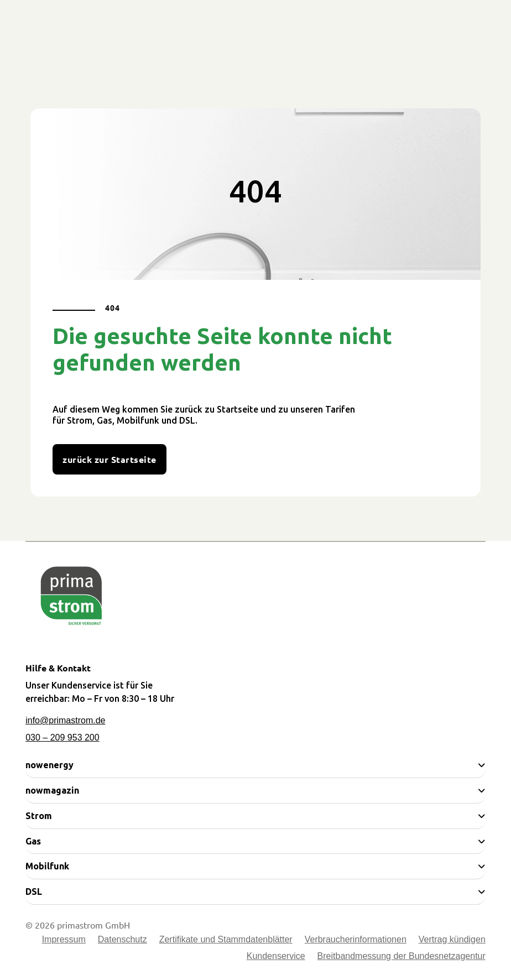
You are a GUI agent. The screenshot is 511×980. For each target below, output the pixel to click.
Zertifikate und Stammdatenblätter (226, 940)
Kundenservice (276, 956)
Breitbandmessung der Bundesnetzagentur (401, 956)
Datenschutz (122, 940)
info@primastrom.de (65, 720)
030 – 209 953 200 (62, 737)
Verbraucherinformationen (356, 940)
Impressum (64, 940)
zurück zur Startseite (109, 459)
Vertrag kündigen (452, 940)
